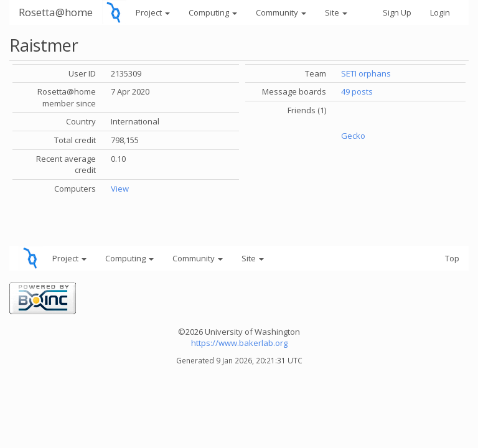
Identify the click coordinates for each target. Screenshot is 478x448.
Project (153, 12)
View (120, 189)
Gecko (353, 136)
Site (336, 12)
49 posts (357, 91)
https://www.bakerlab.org (239, 343)
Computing (213, 12)
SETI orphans (366, 73)
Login (440, 12)
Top (452, 258)
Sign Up (397, 12)
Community (281, 12)
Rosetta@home (56, 12)
